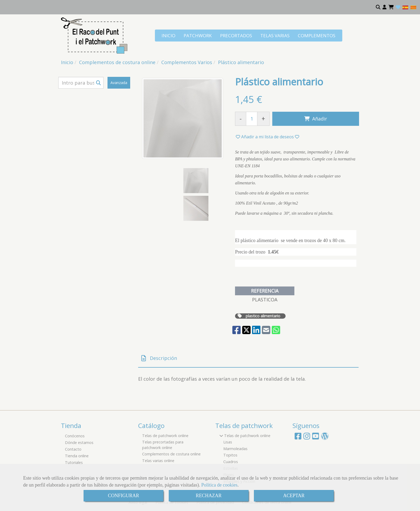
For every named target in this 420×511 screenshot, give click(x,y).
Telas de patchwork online (165, 436)
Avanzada (119, 83)
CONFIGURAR (123, 496)
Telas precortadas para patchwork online (163, 445)
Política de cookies (219, 485)
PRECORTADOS (236, 36)
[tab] (248, 358)
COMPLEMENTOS (317, 36)
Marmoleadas (235, 449)
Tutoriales (74, 462)
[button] (384, 7)
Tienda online (77, 456)
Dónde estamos (79, 443)
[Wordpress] (325, 437)
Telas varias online (158, 461)
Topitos (230, 455)
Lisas (228, 442)
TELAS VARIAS (275, 36)
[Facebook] (298, 437)
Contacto (73, 449)
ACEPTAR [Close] (294, 496)
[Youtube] (316, 437)
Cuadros (231, 462)
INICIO (168, 36)
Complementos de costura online (171, 454)
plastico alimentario (263, 316)
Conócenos (75, 436)
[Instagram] (307, 437)
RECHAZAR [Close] (209, 496)
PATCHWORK (198, 36)
